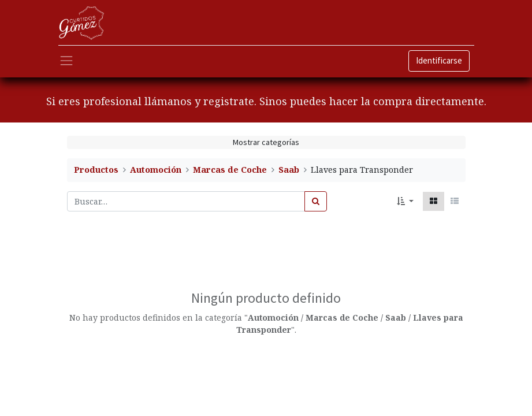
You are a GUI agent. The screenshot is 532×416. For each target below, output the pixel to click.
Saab (289, 170)
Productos (96, 170)
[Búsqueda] (316, 201)
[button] (405, 201)
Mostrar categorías (266, 142)
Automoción (156, 170)
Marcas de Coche (230, 170)
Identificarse (439, 60)
